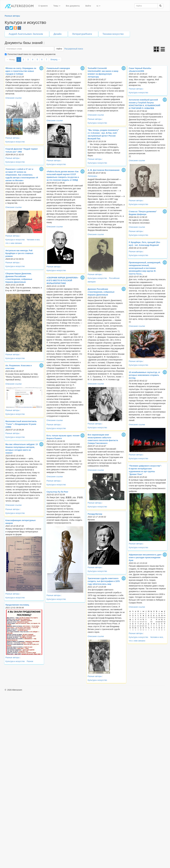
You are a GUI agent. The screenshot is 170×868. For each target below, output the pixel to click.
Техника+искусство (113, 34)
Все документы (73, 6)
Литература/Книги (82, 34)
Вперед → (55, 59)
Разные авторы (12, 138)
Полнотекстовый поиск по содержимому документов (32, 54)
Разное (30, 661)
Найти (59, 49)
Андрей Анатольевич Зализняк (26, 34)
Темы (57, 6)
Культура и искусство (15, 142)
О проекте (43, 6)
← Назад (11, 59)
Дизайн (58, 34)
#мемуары (92, 176)
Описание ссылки (14, 98)
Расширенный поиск (74, 49)
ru (98, 6)
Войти (88, 6)
